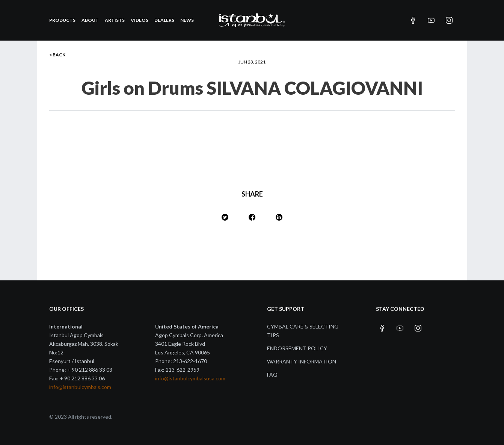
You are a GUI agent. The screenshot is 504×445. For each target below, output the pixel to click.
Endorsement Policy (297, 348)
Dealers (164, 20)
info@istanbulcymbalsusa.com (190, 378)
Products (62, 20)
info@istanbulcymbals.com (80, 387)
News (187, 20)
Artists (115, 20)
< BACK (57, 55)
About (90, 20)
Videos (140, 20)
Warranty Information (302, 361)
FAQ (272, 375)
